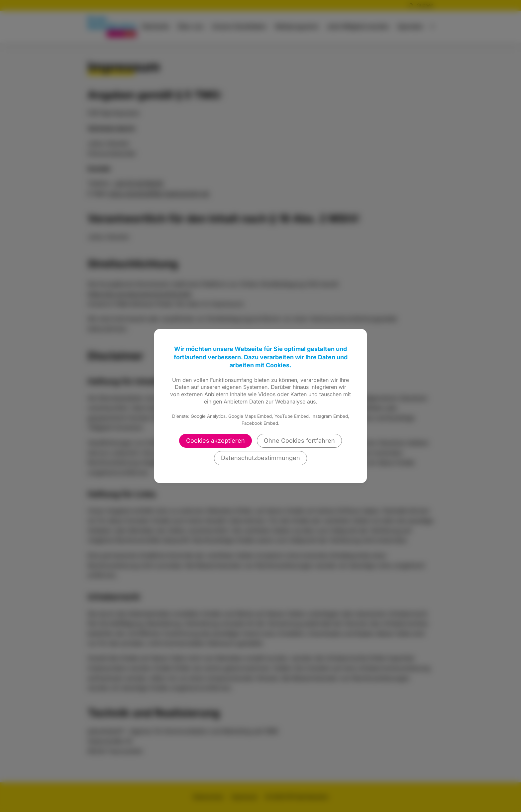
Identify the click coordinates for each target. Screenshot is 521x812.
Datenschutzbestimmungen (260, 458)
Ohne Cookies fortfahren (299, 441)
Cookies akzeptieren (215, 441)
